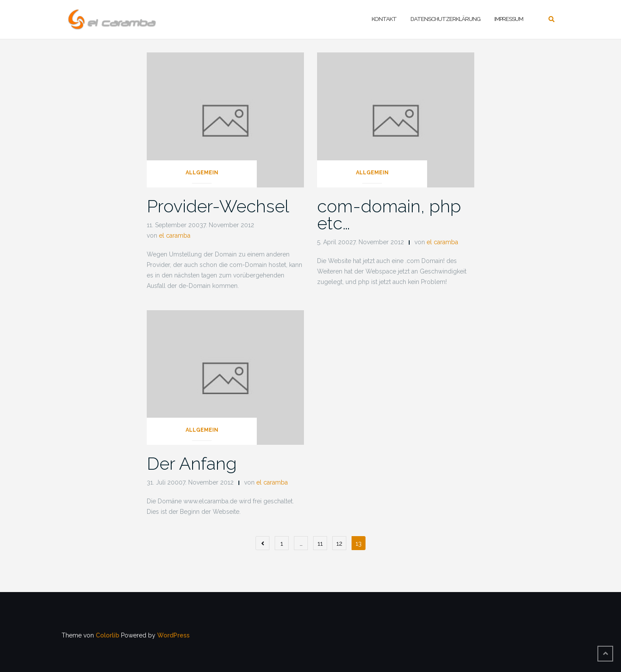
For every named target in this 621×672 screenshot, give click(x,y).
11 (320, 544)
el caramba (175, 236)
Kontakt (384, 19)
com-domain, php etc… (389, 215)
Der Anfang (192, 463)
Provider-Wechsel (218, 206)
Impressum (509, 19)
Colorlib (107, 635)
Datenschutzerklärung (445, 19)
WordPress (173, 635)
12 (339, 544)
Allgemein (202, 173)
